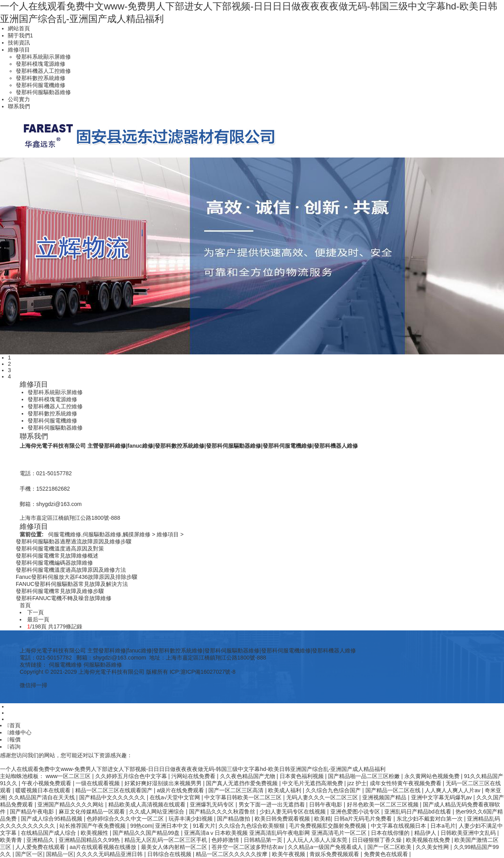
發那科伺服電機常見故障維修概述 (57, 556)
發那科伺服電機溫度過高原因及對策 (60, 549)
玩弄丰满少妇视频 (191, 819)
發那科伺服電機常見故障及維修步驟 (60, 591)
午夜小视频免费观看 (47, 783)
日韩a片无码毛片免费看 (364, 819)
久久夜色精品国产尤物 (248, 776)
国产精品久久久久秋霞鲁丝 (223, 812)
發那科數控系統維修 (41, 78)
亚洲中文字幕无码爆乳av (442, 797)
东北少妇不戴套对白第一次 (430, 819)
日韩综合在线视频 (170, 854)
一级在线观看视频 (98, 783)
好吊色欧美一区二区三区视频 (384, 804)
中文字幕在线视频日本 (399, 826)
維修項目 (19, 50)
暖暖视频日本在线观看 (44, 790)
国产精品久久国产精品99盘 (147, 833)
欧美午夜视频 (289, 854)
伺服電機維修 (65, 665)
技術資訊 (19, 43)
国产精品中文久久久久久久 (113, 797)
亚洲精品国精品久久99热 (90, 840)
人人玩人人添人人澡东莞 (318, 840)
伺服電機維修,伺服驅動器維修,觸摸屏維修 (99, 534)
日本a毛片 (443, 826)
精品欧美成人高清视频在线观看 (148, 804)
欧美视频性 (95, 833)
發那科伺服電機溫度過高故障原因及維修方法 (71, 570)
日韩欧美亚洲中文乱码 (469, 833)
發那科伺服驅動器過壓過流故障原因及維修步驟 (74, 541)
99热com (141, 826)
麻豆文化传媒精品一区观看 (93, 812)
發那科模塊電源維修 (41, 64)
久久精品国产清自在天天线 (43, 797)
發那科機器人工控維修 (43, 71)
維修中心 (19, 732)
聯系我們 (19, 106)
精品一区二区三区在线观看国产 (115, 790)
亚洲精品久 (41, 840)
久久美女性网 (433, 847)
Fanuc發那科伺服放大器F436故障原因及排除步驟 (77, 577)
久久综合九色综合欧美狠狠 (252, 826)
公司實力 (19, 99)
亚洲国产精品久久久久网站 (71, 804)
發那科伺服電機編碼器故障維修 (54, 563)
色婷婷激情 (226, 840)
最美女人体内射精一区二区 (175, 847)
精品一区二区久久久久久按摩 (232, 854)
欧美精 (322, 819)
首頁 (14, 725)
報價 (14, 739)
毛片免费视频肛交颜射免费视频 (328, 826)
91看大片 (204, 826)
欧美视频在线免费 (429, 840)
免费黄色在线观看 (387, 854)
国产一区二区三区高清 (237, 790)
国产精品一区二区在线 (394, 790)
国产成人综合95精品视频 (52, 819)
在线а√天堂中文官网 (175, 797)
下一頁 (35, 612)
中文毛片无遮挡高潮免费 (313, 783)
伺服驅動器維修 (103, 665)
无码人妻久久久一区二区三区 (323, 797)
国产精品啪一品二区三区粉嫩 (365, 776)
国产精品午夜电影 (33, 812)
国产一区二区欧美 (390, 847)
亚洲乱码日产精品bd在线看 (418, 812)
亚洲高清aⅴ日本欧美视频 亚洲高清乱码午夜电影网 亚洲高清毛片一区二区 (276, 833)
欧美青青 (12, 840)
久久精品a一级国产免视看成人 (326, 847)
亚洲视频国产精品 (385, 797)
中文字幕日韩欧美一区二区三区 (244, 797)
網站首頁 (19, 28)
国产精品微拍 (234, 819)
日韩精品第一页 (264, 840)
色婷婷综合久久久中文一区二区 (126, 819)
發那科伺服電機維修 (41, 85)
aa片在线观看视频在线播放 (104, 847)
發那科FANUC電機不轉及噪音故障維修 (64, 598)
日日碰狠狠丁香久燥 (378, 840)
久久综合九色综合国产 (334, 790)
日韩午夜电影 (326, 804)
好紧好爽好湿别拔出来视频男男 (164, 783)
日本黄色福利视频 (302, 776)
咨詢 (14, 747)
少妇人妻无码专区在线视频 (293, 812)
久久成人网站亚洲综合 (157, 812)
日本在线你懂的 (391, 833)
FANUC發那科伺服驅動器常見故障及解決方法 (72, 584)
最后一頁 (38, 619)
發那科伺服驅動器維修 (43, 92)
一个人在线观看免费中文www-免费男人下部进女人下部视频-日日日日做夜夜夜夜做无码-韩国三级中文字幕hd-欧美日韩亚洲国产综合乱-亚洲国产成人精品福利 (193, 769)
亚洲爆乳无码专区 (213, 804)
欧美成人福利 (285, 790)
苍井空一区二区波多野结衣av (248, 847)
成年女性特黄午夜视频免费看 (406, 783)
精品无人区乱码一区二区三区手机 (167, 840)
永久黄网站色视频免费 (433, 776)
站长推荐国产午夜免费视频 (93, 826)
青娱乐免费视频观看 (335, 854)
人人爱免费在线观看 (41, 847)
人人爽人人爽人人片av (453, 790)
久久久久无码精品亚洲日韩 (110, 854)
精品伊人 (426, 833)
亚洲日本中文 (172, 826)
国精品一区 (60, 854)
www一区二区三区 (69, 776)
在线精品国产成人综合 (49, 833)
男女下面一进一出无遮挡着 (272, 804)
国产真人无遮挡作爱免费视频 (243, 783)
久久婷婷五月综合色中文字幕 (132, 776)
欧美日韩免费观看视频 (283, 819)
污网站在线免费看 (194, 776)
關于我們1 (20, 35)
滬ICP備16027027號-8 (208, 672)
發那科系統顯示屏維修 (43, 57)
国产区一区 (29, 854)
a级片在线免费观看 (181, 790)
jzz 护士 (357, 783)
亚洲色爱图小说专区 (356, 812)
